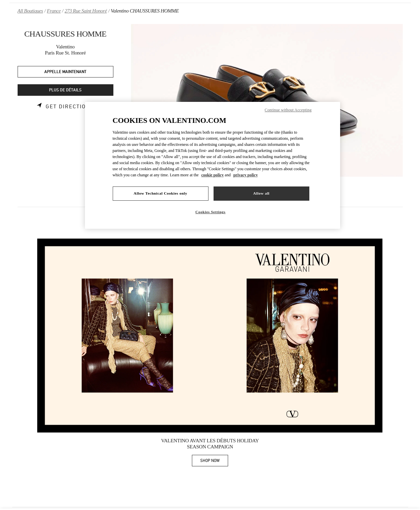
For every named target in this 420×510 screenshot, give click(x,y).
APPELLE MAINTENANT (65, 72)
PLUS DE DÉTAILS (65, 90)
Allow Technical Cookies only (160, 193)
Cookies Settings (210, 212)
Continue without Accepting (288, 110)
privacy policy (245, 175)
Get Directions (70, 107)
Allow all (261, 193)
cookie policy (213, 175)
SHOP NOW (214, 462)
